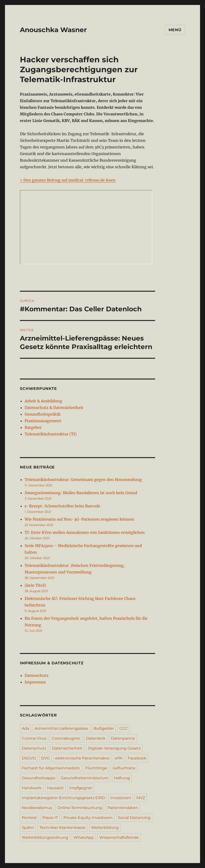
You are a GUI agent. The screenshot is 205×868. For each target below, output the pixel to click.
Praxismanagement (43, 421)
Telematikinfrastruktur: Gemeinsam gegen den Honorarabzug (83, 480)
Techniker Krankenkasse (63, 828)
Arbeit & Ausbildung (43, 401)
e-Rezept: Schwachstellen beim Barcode (62, 506)
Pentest (29, 818)
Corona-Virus (34, 738)
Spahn (28, 828)
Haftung (122, 778)
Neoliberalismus (37, 808)
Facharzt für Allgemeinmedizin (51, 768)
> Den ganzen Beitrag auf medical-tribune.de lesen (68, 180)
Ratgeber (33, 427)
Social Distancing (134, 818)
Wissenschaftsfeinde (119, 837)
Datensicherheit (67, 748)
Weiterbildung (105, 828)
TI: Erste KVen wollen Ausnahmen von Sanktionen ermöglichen (85, 532)
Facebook (137, 758)
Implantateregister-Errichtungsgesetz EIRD (63, 798)
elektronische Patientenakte (82, 758)
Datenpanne (123, 738)
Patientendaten (123, 808)
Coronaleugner (66, 738)
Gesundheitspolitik (43, 414)
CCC (124, 728)
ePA (119, 758)
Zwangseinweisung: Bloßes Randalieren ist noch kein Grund (81, 493)
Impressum (35, 682)
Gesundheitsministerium (85, 778)
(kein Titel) (35, 585)
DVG (45, 758)
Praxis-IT (50, 818)
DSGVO (29, 758)
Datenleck (96, 738)
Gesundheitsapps (39, 778)
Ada (25, 728)
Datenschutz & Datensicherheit (54, 408)
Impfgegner (81, 788)
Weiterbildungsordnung (45, 837)
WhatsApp (84, 837)
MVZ (141, 798)
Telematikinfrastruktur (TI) (51, 434)
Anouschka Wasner (53, 30)
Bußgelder (104, 728)
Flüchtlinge (96, 768)
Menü (175, 30)
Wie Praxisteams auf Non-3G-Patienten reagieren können (79, 519)
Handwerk (32, 788)
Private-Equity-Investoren (88, 818)
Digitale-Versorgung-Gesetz (114, 748)
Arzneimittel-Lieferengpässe (61, 728)
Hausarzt (55, 788)
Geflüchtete (124, 768)
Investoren (121, 798)
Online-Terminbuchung (80, 808)
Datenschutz (37, 675)
